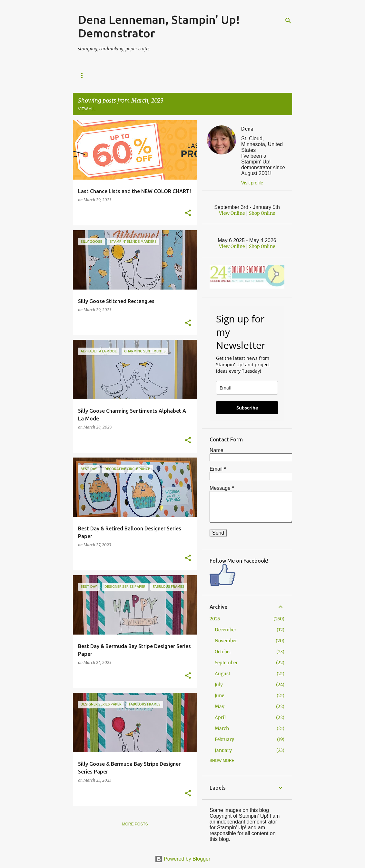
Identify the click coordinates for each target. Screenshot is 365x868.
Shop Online (91, 75)
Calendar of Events (191, 75)
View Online (232, 213)
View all (87, 109)
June (219, 695)
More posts (135, 824)
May (220, 706)
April (220, 717)
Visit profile (252, 183)
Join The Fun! (241, 75)
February (224, 739)
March (222, 728)
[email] (247, 388)
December (226, 630)
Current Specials (137, 75)
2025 (215, 619)
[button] (188, 213)
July (219, 685)
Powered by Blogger (183, 859)
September (226, 663)
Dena (247, 129)
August (222, 674)
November (226, 641)
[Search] (288, 21)
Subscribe (247, 408)
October (223, 652)
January (223, 750)
